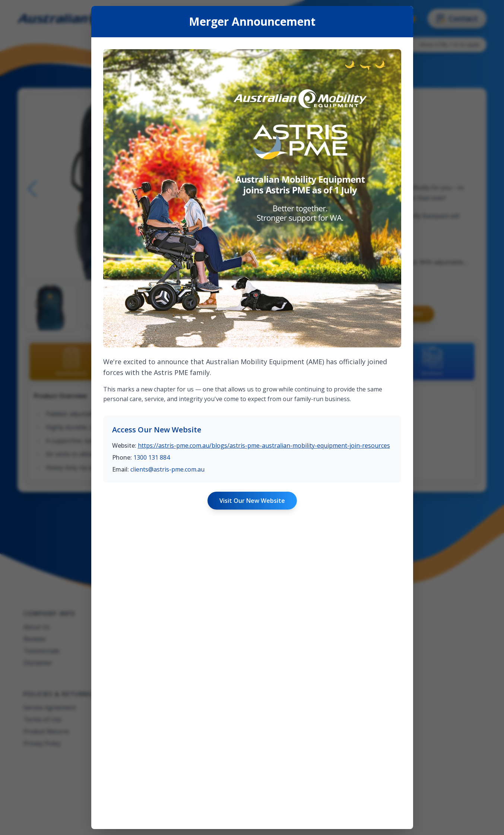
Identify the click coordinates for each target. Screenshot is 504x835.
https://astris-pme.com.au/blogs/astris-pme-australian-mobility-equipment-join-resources (264, 445)
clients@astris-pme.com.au (167, 469)
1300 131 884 (152, 457)
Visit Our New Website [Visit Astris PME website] (252, 501)
